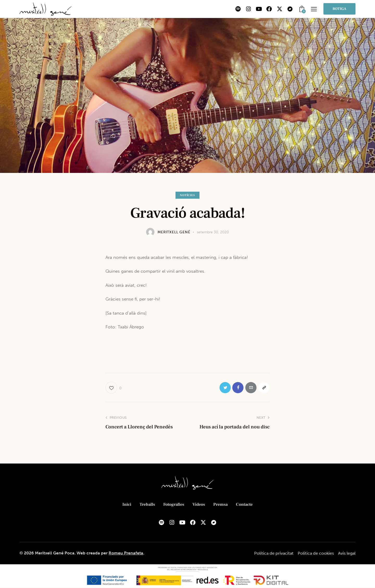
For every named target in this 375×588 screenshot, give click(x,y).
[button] (314, 9)
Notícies (187, 195)
